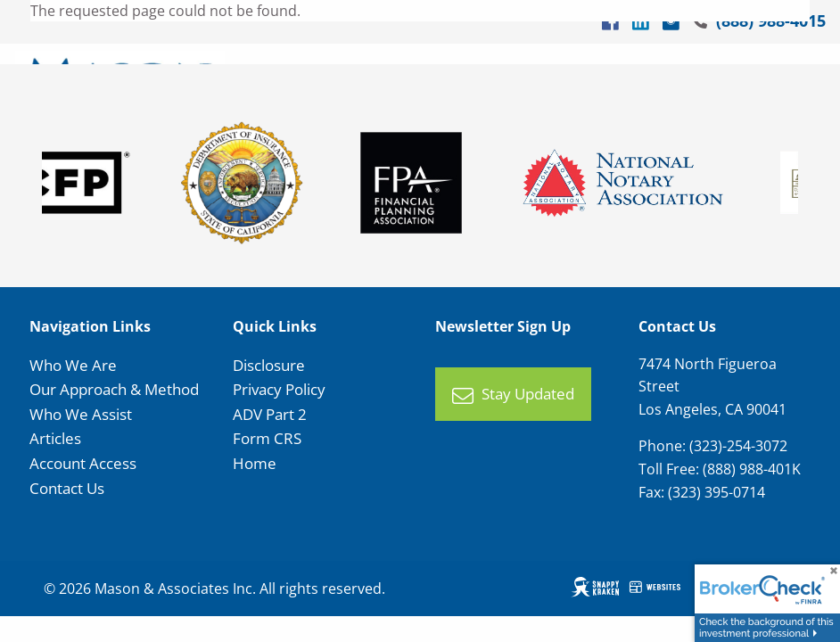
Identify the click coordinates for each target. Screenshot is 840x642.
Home (255, 463)
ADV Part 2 (270, 414)
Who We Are (73, 365)
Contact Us (67, 488)
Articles (55, 438)
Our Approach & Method (114, 389)
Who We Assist (81, 414)
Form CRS (267, 438)
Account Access (83, 463)
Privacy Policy (279, 389)
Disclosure (269, 365)
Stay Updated (513, 395)
